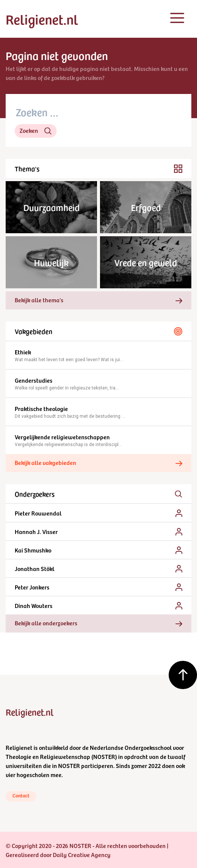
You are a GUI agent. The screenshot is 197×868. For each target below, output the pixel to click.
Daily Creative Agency (82, 854)
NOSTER (104, 756)
